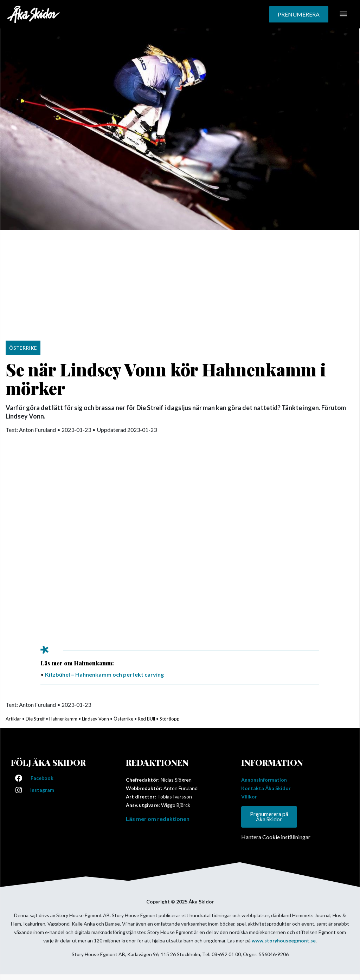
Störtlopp (170, 719)
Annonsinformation (264, 780)
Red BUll (146, 719)
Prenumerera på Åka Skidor (269, 817)
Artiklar (13, 719)
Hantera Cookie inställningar (276, 837)
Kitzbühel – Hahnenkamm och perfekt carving (104, 674)
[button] (299, 14)
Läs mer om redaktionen (158, 819)
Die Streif (35, 719)
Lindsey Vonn (95, 719)
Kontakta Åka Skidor (266, 788)
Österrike (123, 719)
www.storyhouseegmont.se (284, 941)
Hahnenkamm (63, 719)
